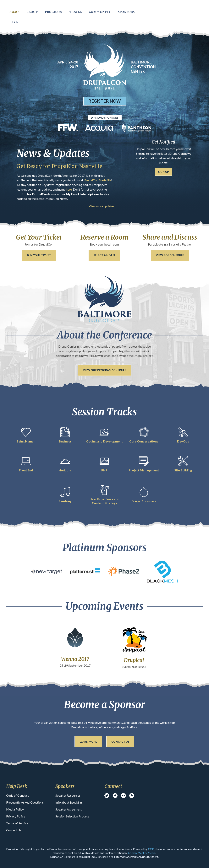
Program (53, 12)
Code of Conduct (17, 795)
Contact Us (120, 742)
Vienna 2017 (75, 659)
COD (151, 849)
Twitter (107, 796)
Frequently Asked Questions (25, 802)
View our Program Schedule (104, 370)
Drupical (134, 660)
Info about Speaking (69, 802)
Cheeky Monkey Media (142, 853)
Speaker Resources (68, 795)
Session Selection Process (72, 816)
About (32, 12)
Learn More (88, 742)
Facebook (115, 796)
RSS (132, 796)
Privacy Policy (16, 816)
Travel (75, 12)
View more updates (102, 206)
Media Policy (15, 809)
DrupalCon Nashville (97, 180)
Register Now (105, 101)
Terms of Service (17, 823)
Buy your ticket (39, 255)
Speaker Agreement (69, 809)
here (69, 189)
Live (14, 22)
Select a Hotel (104, 255)
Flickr (123, 796)
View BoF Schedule (170, 255)
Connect (113, 786)
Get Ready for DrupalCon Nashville (59, 166)
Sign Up (163, 172)
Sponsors (126, 12)
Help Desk (17, 786)
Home (14, 12)
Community (100, 12)
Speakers (65, 786)
